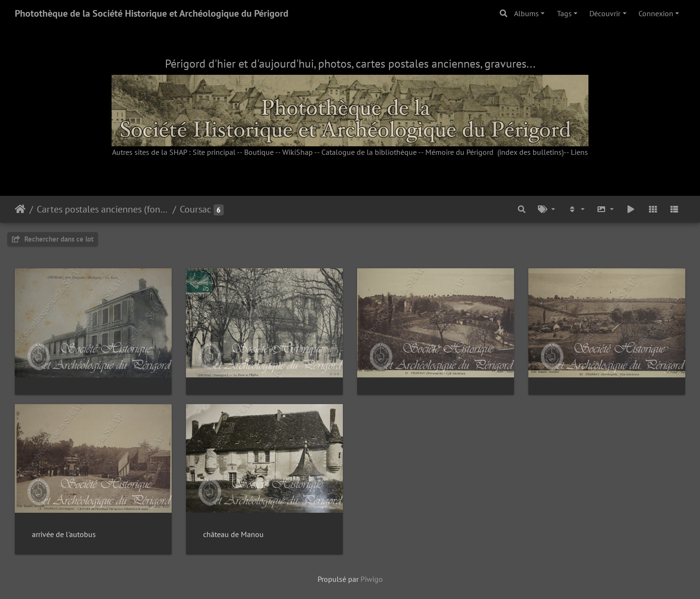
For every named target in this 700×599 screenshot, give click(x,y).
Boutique (259, 152)
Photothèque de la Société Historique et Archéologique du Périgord (152, 13)
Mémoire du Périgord (459, 152)
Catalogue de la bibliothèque (369, 152)
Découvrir (605, 13)
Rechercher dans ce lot (53, 239)
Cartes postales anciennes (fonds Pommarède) (103, 209)
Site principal (214, 152)
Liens (579, 152)
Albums (526, 13)
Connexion (656, 13)
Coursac (196, 209)
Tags (564, 13)
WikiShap (298, 152)
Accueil (20, 209)
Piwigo (372, 579)
